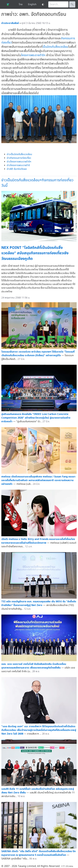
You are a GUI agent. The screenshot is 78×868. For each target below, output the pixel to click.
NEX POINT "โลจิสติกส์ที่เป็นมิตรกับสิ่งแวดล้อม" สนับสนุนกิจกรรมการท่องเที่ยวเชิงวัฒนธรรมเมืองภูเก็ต (35, 253)
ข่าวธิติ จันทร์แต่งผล (17, 169)
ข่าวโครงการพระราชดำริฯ (19, 162)
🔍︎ (72, 4)
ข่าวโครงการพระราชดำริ (18, 165)
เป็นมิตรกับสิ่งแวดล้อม (55, 47)
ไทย (21, 4)
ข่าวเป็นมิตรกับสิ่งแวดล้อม (19, 154)
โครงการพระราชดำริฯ (33, 55)
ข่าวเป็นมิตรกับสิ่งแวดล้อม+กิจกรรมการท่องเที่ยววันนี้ (37, 183)
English (32, 4)
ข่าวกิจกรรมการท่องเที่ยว (19, 158)
